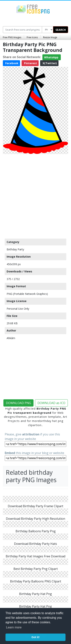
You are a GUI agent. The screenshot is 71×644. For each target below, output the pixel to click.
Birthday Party (15, 249)
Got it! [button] (35, 637)
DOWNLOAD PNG (18, 403)
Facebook (11, 63)
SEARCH (61, 30)
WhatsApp (52, 57)
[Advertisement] (35, 195)
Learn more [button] (14, 627)
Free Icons (32, 37)
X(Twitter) (49, 63)
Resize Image (50, 37)
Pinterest (30, 63)
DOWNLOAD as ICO (51, 403)
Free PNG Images (12, 37)
